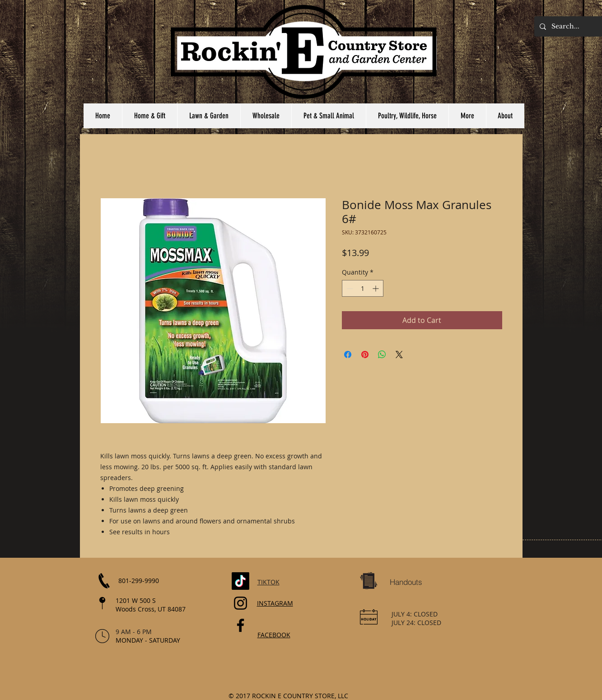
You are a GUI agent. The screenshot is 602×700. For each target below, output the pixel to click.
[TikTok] (240, 581)
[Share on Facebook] (348, 355)
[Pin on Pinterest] (365, 355)
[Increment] (376, 288)
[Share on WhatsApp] (382, 355)
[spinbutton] (363, 288)
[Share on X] (399, 355)
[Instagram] (240, 603)
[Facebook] (240, 625)
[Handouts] (406, 582)
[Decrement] (349, 288)
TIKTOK (268, 582)
